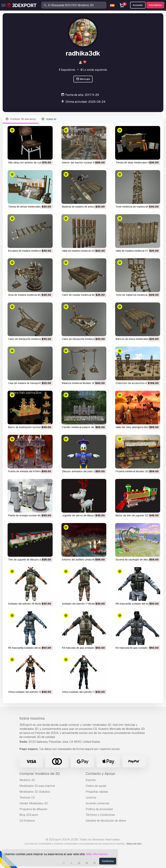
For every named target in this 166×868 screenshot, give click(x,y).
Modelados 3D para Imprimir (37, 786)
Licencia (91, 798)
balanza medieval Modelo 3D (78, 383)
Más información (97, 854)
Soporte (91, 780)
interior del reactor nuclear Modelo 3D (84, 163)
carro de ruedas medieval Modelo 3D (83, 295)
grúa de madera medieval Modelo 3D (29, 295)
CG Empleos (27, 821)
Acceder (138, 5)
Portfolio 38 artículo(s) (21, 119)
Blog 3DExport (29, 815)
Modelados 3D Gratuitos (35, 792)
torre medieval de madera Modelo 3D (137, 207)
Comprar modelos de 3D (40, 774)
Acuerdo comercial (97, 803)
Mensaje (83, 79)
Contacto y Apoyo (100, 774)
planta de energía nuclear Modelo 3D (29, 515)
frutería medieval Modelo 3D (132, 471)
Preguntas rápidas (97, 792)
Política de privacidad (99, 809)
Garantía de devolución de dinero (106, 821)
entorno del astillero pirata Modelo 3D (83, 560)
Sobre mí (49, 119)
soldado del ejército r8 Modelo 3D (28, 604)
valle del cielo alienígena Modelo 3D (136, 427)
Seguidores (67, 70)
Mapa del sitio (134, 844)
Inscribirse (155, 5)
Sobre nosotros (32, 718)
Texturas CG (27, 798)
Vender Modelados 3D (34, 803)
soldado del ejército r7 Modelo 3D (81, 604)
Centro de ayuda (96, 786)
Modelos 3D (27, 780)
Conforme (108, 861)
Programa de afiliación (33, 809)
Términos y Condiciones (100, 815)
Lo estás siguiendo (94, 70)
